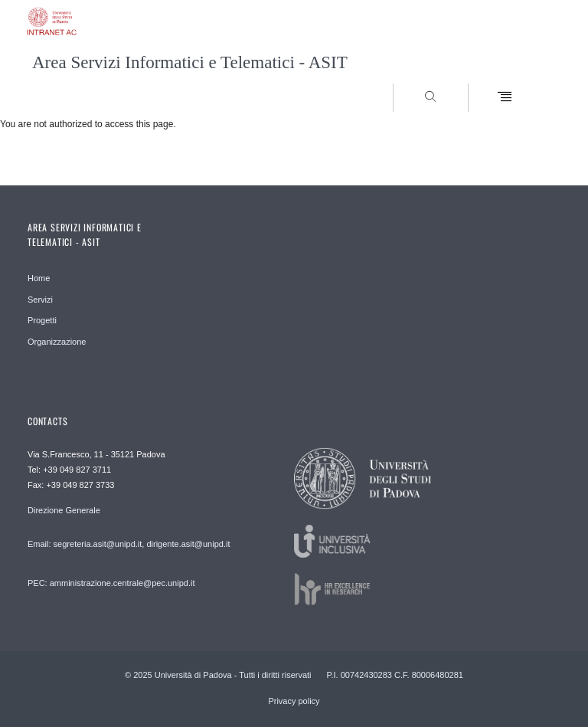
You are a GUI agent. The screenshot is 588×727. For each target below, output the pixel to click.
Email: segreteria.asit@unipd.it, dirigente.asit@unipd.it (129, 544)
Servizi (40, 300)
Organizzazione (57, 342)
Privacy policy (294, 701)
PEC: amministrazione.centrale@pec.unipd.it (111, 583)
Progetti (42, 320)
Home (39, 278)
